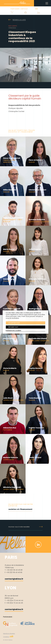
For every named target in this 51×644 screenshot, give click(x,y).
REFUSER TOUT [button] (13, 327)
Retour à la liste (17, 20)
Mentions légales (9, 634)
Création (8, 637)
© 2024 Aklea (8, 640)
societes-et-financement (20, 509)
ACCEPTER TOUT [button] (14, 323)
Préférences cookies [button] (13, 331)
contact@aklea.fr (14, 579)
